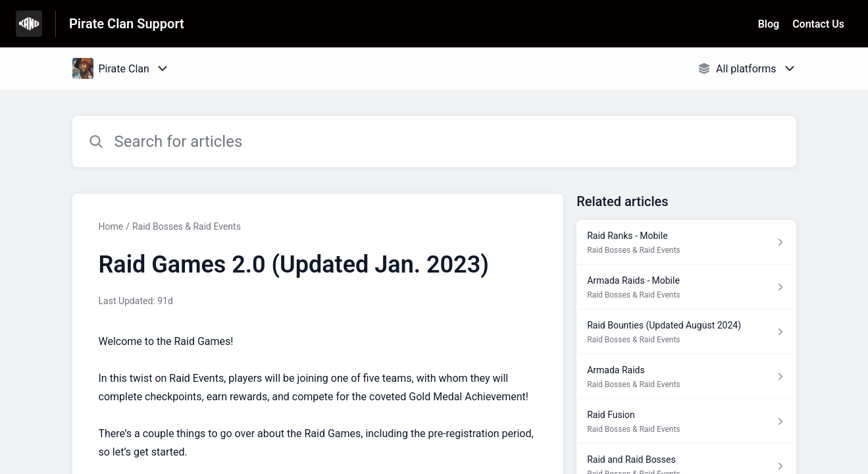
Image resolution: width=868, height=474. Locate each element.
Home (111, 226)
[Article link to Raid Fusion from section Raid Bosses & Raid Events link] (686, 421)
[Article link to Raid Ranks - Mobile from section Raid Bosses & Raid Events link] (686, 242)
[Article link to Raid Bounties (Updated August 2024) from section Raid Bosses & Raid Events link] (686, 332)
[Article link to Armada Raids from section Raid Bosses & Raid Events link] (686, 377)
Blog (769, 24)
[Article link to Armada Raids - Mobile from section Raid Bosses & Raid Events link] (686, 287)
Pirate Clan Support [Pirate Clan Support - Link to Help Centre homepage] (127, 24)
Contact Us (818, 24)
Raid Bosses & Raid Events (187, 226)
